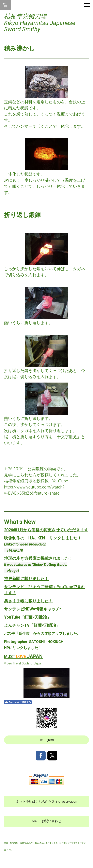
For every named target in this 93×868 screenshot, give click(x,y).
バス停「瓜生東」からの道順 (28, 633)
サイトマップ (80, 843)
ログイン (8, 850)
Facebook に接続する (18, 702)
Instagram (47, 740)
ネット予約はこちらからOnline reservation (46, 802)
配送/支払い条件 (42, 843)
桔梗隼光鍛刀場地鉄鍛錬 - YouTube (36, 481)
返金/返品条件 (26, 843)
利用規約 (14, 843)
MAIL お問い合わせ (47, 821)
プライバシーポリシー (62, 843)
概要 (6, 843)
